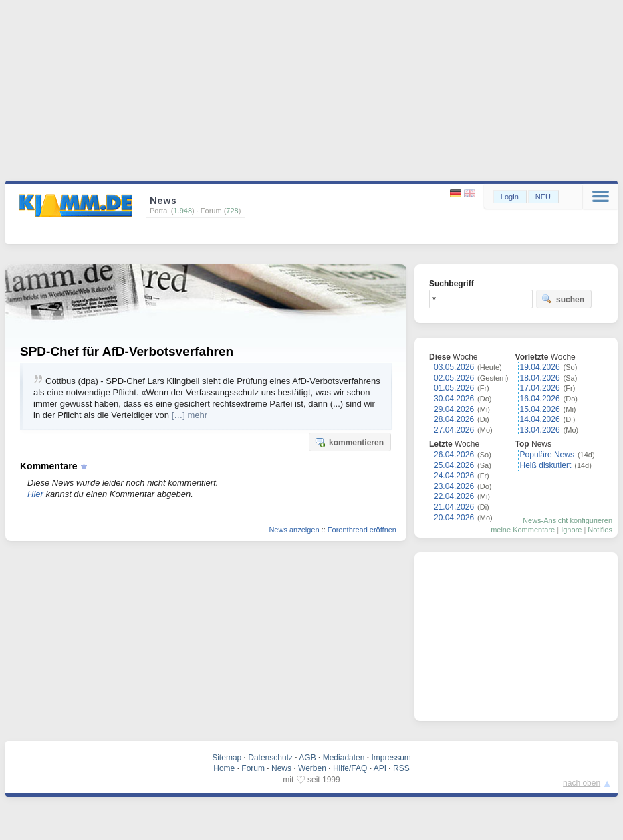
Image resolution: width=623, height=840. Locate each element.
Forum (253, 768)
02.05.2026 (454, 378)
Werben (312, 768)
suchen (563, 299)
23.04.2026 (454, 486)
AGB (307, 758)
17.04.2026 (540, 388)
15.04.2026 (540, 409)
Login (510, 197)
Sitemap (227, 758)
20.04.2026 (454, 518)
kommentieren (349, 442)
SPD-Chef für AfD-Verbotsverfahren (127, 351)
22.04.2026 (454, 496)
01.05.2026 (454, 388)
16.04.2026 (540, 399)
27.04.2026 (454, 430)
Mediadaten (344, 758)
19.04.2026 (540, 367)
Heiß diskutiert (546, 465)
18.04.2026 (540, 378)
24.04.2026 (454, 476)
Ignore (571, 530)
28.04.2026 (454, 419)
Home (224, 768)
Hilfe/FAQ (350, 768)
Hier (35, 494)
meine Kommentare (523, 530)
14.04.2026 (540, 419)
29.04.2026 (454, 409)
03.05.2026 (454, 367)
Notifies (600, 530)
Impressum (391, 758)
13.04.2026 (540, 430)
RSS (401, 768)
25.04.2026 (454, 465)
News (281, 768)
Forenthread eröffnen (362, 530)
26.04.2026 (454, 455)
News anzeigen (294, 530)
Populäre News (547, 455)
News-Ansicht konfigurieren (568, 520)
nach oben (582, 783)
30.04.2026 (454, 399)
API (380, 768)
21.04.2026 (454, 507)
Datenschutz (270, 758)
